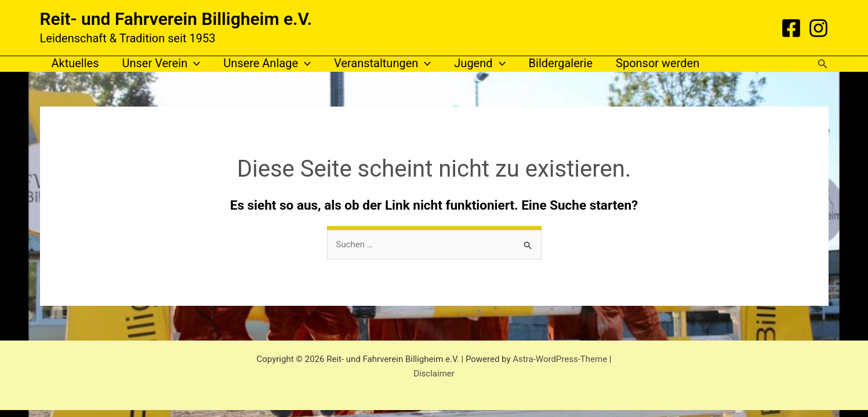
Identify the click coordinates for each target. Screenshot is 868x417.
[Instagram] (818, 28)
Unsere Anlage (267, 63)
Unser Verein (161, 63)
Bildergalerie (561, 63)
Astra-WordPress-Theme (560, 359)
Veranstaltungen (382, 63)
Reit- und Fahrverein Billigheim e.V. (176, 19)
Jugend (480, 63)
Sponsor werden (658, 63)
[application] (194, 63)
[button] (823, 64)
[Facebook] (791, 28)
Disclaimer (434, 374)
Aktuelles (75, 63)
